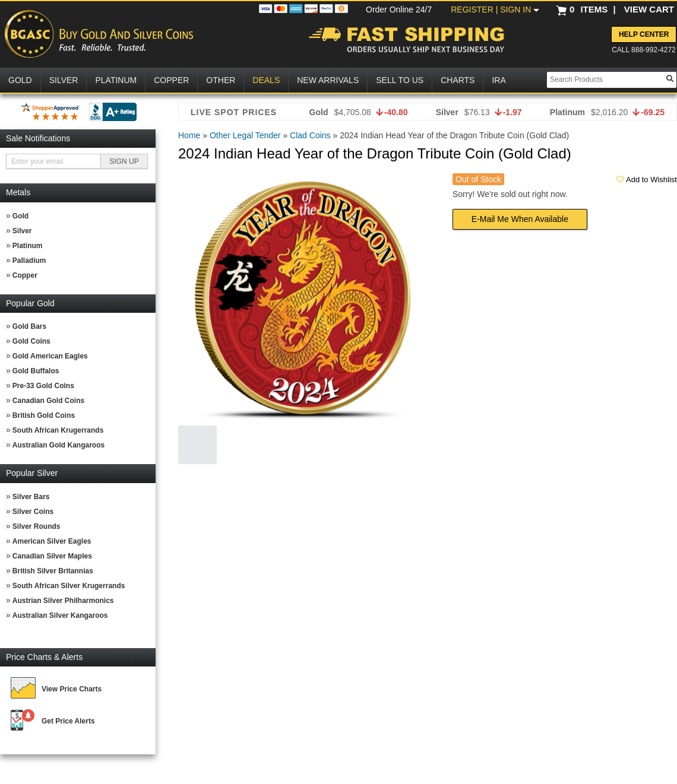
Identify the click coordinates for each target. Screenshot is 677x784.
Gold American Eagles (50, 356)
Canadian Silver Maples (52, 556)
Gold (20, 216)
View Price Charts (72, 689)
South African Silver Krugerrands (69, 586)
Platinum (28, 246)
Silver (22, 231)
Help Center (644, 34)
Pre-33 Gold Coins (43, 386)
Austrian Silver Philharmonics (63, 601)
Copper (25, 275)
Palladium (29, 261)
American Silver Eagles (52, 541)
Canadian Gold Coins (48, 401)
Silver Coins (33, 512)
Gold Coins (31, 341)
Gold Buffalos (36, 371)
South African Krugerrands (58, 430)
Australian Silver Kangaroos (60, 615)
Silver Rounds (37, 526)
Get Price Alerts (68, 721)
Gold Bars (29, 326)
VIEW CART (649, 9)
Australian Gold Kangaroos (58, 445)
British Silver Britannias (53, 571)
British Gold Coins (44, 415)
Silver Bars (31, 497)
